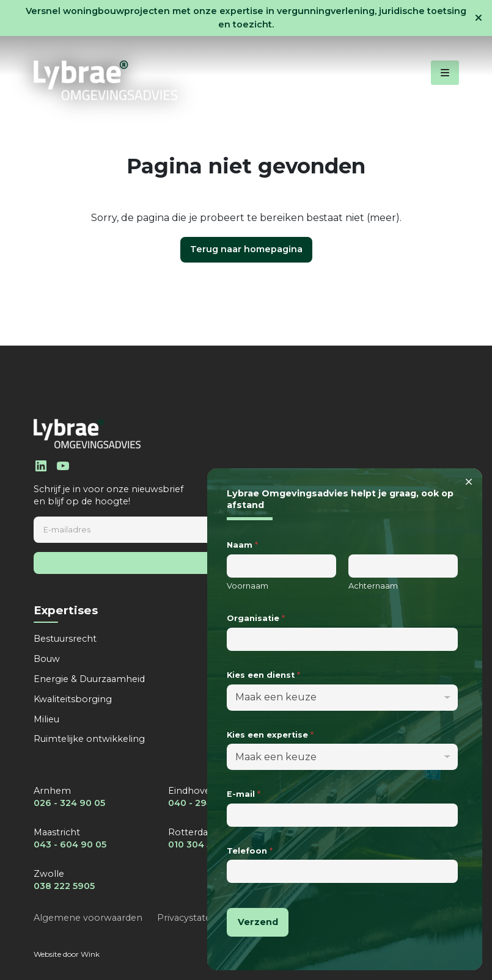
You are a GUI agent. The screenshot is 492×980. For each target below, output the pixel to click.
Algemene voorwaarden (88, 918)
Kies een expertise (270, 735)
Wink (90, 954)
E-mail (244, 794)
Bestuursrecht (65, 639)
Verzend (258, 922)
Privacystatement (196, 918)
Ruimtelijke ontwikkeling (89, 739)
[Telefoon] (342, 871)
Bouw (47, 659)
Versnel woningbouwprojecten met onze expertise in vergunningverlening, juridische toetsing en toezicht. (246, 18)
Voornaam (248, 586)
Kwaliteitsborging (73, 699)
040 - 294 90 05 (204, 803)
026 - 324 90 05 (69, 803)
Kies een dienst (263, 675)
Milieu (46, 719)
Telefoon (250, 851)
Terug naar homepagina (246, 249)
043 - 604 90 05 (70, 844)
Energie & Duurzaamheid (89, 679)
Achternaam (373, 586)
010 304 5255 (197, 844)
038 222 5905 (64, 886)
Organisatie (256, 618)
